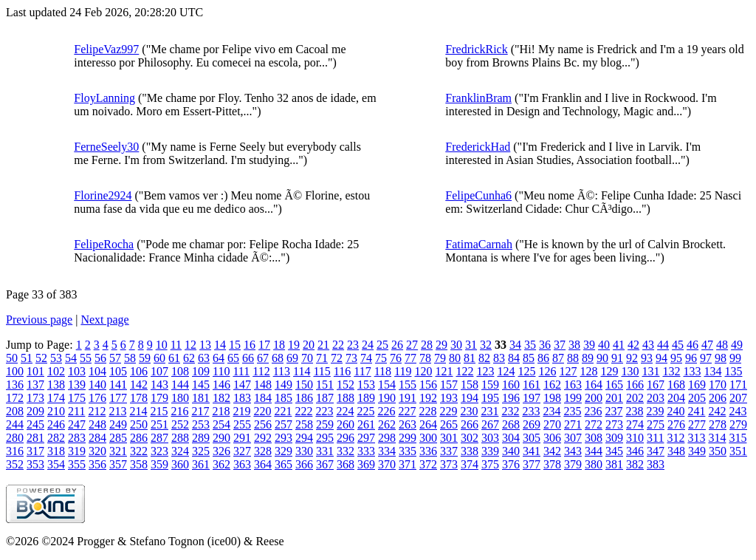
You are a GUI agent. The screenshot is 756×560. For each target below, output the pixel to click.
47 (707, 345)
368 (346, 464)
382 (635, 464)
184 (263, 398)
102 (56, 371)
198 (552, 398)
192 (428, 398)
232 (510, 411)
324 (180, 451)
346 (635, 451)
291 (242, 438)
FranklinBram (478, 98)
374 (470, 464)
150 (304, 385)
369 (366, 464)
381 (614, 464)
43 (648, 345)
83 (499, 358)
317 (35, 451)
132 (671, 371)
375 (490, 464)
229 (448, 411)
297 (366, 438)
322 (139, 451)
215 (159, 411)
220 (262, 411)
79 (440, 358)
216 (179, 411)
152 (346, 385)
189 (366, 398)
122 (464, 371)
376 (511, 464)
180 (180, 398)
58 (130, 358)
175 (77, 398)
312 (676, 438)
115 (322, 371)
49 (737, 345)
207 (738, 398)
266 (470, 424)
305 (532, 438)
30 (456, 345)
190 (387, 398)
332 (346, 451)
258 (304, 424)
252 (180, 424)
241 (696, 411)
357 (118, 464)
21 (323, 345)
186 (304, 398)
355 (77, 464)
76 (396, 358)
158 (470, 385)
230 (469, 411)
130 (630, 371)
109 (201, 371)
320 (97, 451)
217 (200, 411)
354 (56, 464)
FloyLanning (104, 98)
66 (248, 358)
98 (721, 358)
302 (470, 438)
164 (594, 385)
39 (589, 345)
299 (408, 438)
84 (514, 358)
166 (635, 385)
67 (263, 358)
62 (189, 358)
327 (242, 451)
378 (552, 464)
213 (117, 411)
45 (678, 345)
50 (12, 358)
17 (264, 345)
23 (353, 345)
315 (738, 438)
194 (470, 398)
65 (233, 358)
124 (506, 371)
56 (100, 358)
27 (412, 345)
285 (118, 438)
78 (425, 358)
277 (697, 424)
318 (56, 451)
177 (118, 398)
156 (428, 385)
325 (201, 451)
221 (283, 411)
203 (656, 398)
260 (346, 424)
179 (159, 398)
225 (365, 411)
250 (139, 424)
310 (635, 438)
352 (15, 464)
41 (619, 345)
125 (526, 371)
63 (204, 358)
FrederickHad (478, 147)
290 (221, 438)
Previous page (39, 320)
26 (397, 345)
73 (351, 358)
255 (242, 424)
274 (635, 424)
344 (594, 451)
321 (118, 451)
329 (283, 451)
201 (614, 398)
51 (27, 358)
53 (56, 358)
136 (15, 385)
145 (201, 385)
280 (15, 438)
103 (77, 371)
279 (738, 424)
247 (77, 424)
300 (428, 438)
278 (718, 424)
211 (76, 411)
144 (180, 385)
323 (159, 451)
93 (647, 358)
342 (552, 451)
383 (656, 464)
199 (573, 398)
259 (325, 424)
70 (307, 358)
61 (174, 358)
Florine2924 (103, 195)
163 (573, 385)
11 (176, 345)
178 (139, 398)
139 (77, 385)
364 (263, 464)
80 (455, 358)
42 (633, 345)
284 (97, 438)
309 (614, 438)
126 (547, 371)
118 (383, 371)
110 (221, 371)
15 (235, 345)
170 (718, 385)
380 (594, 464)
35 (530, 345)
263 (408, 424)
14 (220, 345)
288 (180, 438)
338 (470, 451)
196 (511, 398)
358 (139, 464)
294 (304, 438)
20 (309, 345)
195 (490, 398)
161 (532, 385)
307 (573, 438)
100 (15, 371)
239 (655, 411)
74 (366, 358)
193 (449, 398)
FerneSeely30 (106, 147)
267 (490, 424)
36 (545, 345)
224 (345, 411)
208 (15, 411)
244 (15, 424)
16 (250, 345)
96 (691, 358)
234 (551, 411)
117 (362, 371)
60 (159, 358)
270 (552, 424)
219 (241, 411)
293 (283, 438)
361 (201, 464)
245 (35, 424)
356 (97, 464)
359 (159, 464)
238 (634, 411)
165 (614, 385)
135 (733, 371)
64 (219, 358)
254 (221, 424)
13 (205, 345)
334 (387, 451)
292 (263, 438)
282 (56, 438)
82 (484, 358)
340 (511, 451)
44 (663, 345)
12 (190, 345)
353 (35, 464)
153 (366, 385)
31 (471, 345)
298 (387, 438)
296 (346, 438)
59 (145, 358)
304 (511, 438)
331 (325, 451)
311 (655, 438)
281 (35, 438)
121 (444, 371)
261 (366, 424)
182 (221, 398)
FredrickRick (476, 49)
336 (428, 451)
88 (573, 358)
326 (221, 451)
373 (449, 464)
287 (159, 438)
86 (543, 358)
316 (15, 451)
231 (489, 411)
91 (617, 358)
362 (221, 464)
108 (180, 371)
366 (304, 464)
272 (594, 424)
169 (697, 385)
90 (602, 358)
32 (486, 345)
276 (676, 424)
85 (529, 358)
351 (738, 451)
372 (428, 464)
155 (408, 385)
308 (594, 438)
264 (428, 424)
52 (41, 358)
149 (283, 385)
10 (162, 345)
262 (387, 424)
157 (449, 385)
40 (604, 345)
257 (283, 424)
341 (532, 451)
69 (292, 358)
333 (366, 451)
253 (201, 424)
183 (242, 398)
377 (532, 464)
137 (35, 385)
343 (573, 451)
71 (322, 358)
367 (325, 464)
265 (449, 424)
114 (302, 371)
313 (696, 438)
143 (159, 385)
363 (242, 464)
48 (722, 345)
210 (56, 411)
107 (159, 371)
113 (282, 371)
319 (77, 451)
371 (408, 464)
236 (593, 411)
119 (403, 371)
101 (35, 371)
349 (697, 451)
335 (408, 451)
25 (382, 345)
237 (614, 411)
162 (552, 385)
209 (35, 411)
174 (56, 398)
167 (656, 385)
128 (588, 371)
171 (738, 385)
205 (697, 398)
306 (552, 438)
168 (676, 385)
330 (304, 451)
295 (325, 438)
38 (574, 345)
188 (346, 398)
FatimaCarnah (479, 244)
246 (56, 424)
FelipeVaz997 (106, 49)
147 (242, 385)
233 (531, 411)
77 (410, 358)
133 (692, 371)
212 (97, 411)
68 (278, 358)
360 (180, 464)
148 (263, 385)
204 (676, 398)
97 (706, 358)
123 (485, 371)
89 (588, 358)
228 (427, 411)
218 (221, 411)
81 (470, 358)
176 (97, 398)
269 (532, 424)
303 (490, 438)
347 (656, 451)
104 (97, 371)
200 (594, 398)
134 (712, 371)
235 (572, 411)
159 (490, 385)
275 (656, 424)
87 (558, 358)
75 (381, 358)
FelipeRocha (104, 244)
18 (279, 345)
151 (325, 385)
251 (159, 424)
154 (387, 385)
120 (423, 371)
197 (532, 398)
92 (632, 358)
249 (118, 424)
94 (661, 358)
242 (717, 411)
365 (283, 464)
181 (201, 398)
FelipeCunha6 (478, 195)
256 (263, 424)
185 (283, 398)
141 (118, 385)
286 (139, 438)
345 (614, 451)
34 (515, 345)
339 (490, 451)
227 (407, 411)
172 (15, 398)
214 (138, 411)
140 (97, 385)
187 (325, 398)
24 (368, 345)
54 (71, 358)
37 (560, 345)
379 (573, 464)
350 (718, 451)
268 (511, 424)
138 (56, 385)
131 (650, 371)
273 (614, 424)
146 (221, 385)
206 (718, 398)
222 (303, 411)
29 (441, 345)
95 (676, 358)
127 (568, 371)
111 (241, 371)
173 (35, 398)
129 (609, 371)
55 (86, 358)
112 (261, 371)
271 (573, 424)
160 (511, 385)
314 (717, 438)
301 (449, 438)
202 (635, 398)
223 (324, 411)
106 (139, 371)
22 (338, 345)
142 (139, 385)
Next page (104, 320)
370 (387, 464)
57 (115, 358)
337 (449, 451)
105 (118, 371)
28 (427, 345)
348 (676, 451)
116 (342, 371)
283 (77, 438)
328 (263, 451)
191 (408, 398)
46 (693, 345)
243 (738, 411)
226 (386, 411)
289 (201, 438)
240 (676, 411)
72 (337, 358)
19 (294, 345)
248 (97, 424)
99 (735, 358)
